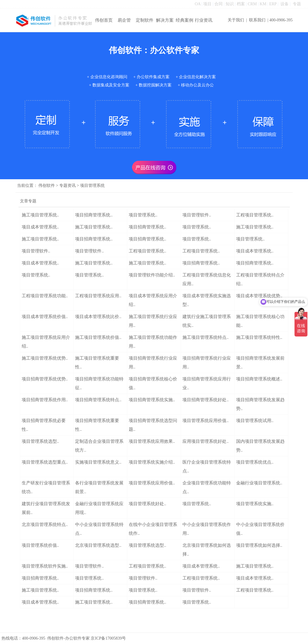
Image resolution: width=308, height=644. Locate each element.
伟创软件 (47, 186)
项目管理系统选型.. (40, 441)
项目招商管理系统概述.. (259, 379)
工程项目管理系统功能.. (45, 296)
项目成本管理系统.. (40, 227)
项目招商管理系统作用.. (45, 400)
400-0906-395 (281, 20)
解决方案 (165, 20)
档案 (241, 4)
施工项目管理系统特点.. (206, 337)
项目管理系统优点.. (255, 462)
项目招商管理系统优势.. (45, 379)
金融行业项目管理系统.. (259, 483)
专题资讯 (67, 186)
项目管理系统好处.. (148, 504)
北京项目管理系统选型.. (98, 545)
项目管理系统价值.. (40, 545)
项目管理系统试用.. (255, 421)
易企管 (124, 20)
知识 (230, 4)
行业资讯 (204, 20)
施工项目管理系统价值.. (98, 337)
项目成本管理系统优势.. (259, 296)
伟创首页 (104, 20)
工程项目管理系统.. (255, 215)
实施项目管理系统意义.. (98, 462)
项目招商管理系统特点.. (98, 400)
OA (198, 4)
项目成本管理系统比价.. (98, 317)
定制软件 (145, 20)
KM (263, 4)
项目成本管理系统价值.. (45, 317)
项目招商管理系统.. (94, 215)
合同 (219, 4)
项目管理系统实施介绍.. (152, 462)
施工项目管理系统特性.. (259, 337)
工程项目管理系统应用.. (98, 296)
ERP (273, 4)
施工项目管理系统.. (40, 215)
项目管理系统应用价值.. (206, 421)
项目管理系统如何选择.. (259, 545)
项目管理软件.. (197, 215)
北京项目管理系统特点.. (45, 525)
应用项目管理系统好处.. (206, 441)
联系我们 (257, 20)
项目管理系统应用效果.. (152, 441)
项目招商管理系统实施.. (152, 400)
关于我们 (236, 20)
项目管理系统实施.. (255, 504)
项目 (207, 4)
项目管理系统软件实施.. (45, 566)
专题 (297, 4)
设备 (285, 4)
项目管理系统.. (143, 215)
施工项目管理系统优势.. (45, 358)
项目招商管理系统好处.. (206, 400)
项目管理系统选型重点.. (45, 462)
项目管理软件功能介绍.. (152, 275)
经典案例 (185, 20)
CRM (252, 4)
